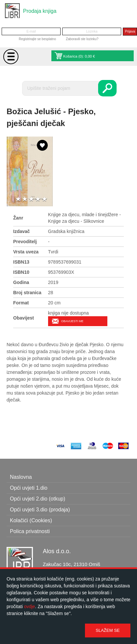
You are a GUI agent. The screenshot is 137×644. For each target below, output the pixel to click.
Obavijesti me (72, 321)
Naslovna (21, 477)
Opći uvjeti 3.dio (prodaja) (40, 510)
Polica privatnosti (30, 531)
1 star (18, 199)
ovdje (29, 606)
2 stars (25, 199)
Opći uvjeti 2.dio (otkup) (38, 499)
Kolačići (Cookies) (31, 520)
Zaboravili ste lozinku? (82, 39)
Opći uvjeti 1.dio (29, 488)
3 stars (31, 199)
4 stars (38, 199)
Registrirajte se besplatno (37, 39)
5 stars (44, 199)
